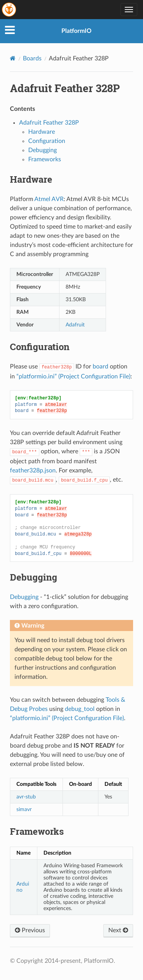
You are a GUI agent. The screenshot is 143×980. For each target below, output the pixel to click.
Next (118, 930)
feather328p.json (33, 471)
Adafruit (75, 325)
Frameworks (45, 159)
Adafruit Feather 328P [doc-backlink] (65, 88)
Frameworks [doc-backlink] (37, 831)
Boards (32, 58)
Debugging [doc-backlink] (34, 577)
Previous (30, 930)
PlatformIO (76, 31)
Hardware (42, 132)
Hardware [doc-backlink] (31, 179)
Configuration (47, 141)
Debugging (43, 150)
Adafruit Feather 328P (49, 123)
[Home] (13, 58)
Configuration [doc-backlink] (40, 347)
